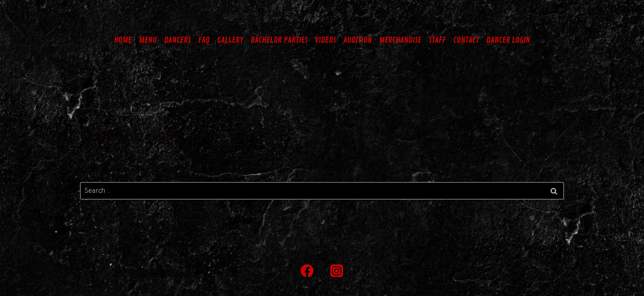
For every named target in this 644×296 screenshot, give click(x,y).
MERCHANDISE (400, 40)
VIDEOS (325, 40)
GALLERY (230, 40)
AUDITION (358, 40)
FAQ (204, 40)
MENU (148, 40)
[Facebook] (307, 271)
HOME (123, 40)
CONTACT (466, 40)
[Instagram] (337, 271)
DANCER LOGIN (508, 40)
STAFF (437, 40)
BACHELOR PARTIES (279, 40)
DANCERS (177, 40)
